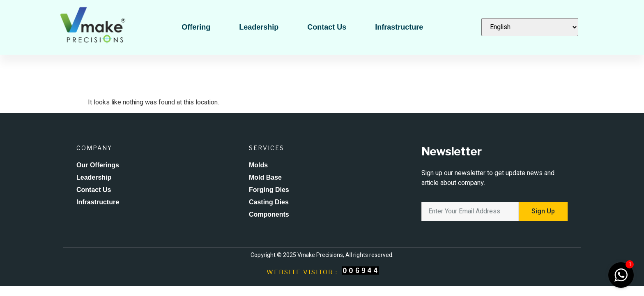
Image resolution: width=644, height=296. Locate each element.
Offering (196, 27)
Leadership (259, 27)
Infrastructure (399, 27)
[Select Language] (530, 27)
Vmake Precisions (320, 255)
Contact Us (327, 27)
